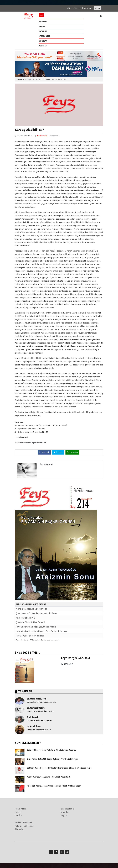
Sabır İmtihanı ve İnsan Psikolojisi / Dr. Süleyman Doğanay (52, 750)
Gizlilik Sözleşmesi (23, 823)
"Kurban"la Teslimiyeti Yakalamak (39, 720)
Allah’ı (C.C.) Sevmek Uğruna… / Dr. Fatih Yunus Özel (48, 777)
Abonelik (19, 829)
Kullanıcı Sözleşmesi (24, 826)
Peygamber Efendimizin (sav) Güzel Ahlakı (36, 627)
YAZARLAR (25, 691)
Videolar (43, 41)
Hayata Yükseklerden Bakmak (30, 636)
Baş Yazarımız (68, 809)
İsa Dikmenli (42, 136)
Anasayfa (21, 79)
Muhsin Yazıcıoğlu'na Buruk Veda (31, 609)
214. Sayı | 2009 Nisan (42, 79)
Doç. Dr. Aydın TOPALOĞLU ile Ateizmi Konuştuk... (39, 640)
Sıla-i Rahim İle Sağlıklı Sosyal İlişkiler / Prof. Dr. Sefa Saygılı (52, 759)
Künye (18, 812)
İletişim (18, 815)
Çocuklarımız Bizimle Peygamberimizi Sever (37, 613)
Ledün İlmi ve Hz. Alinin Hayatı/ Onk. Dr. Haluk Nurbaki (42, 631)
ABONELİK (43, 46)
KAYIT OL (78, 8)
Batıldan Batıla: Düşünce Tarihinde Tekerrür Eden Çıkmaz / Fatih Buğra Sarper (60, 768)
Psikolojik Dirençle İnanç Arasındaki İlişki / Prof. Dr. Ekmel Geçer (54, 786)
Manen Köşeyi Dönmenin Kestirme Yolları (42, 702)
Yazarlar (43, 31)
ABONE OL (88, 8)
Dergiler (29, 79)
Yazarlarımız (54, 136)
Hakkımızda (21, 809)
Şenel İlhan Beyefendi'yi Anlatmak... (40, 711)
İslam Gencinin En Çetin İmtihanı (39, 730)
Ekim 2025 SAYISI (27, 653)
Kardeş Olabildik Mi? (25, 618)
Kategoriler (45, 36)
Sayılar (42, 26)
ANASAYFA (43, 21)
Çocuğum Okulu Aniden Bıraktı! (30, 622)
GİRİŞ (69, 8)
